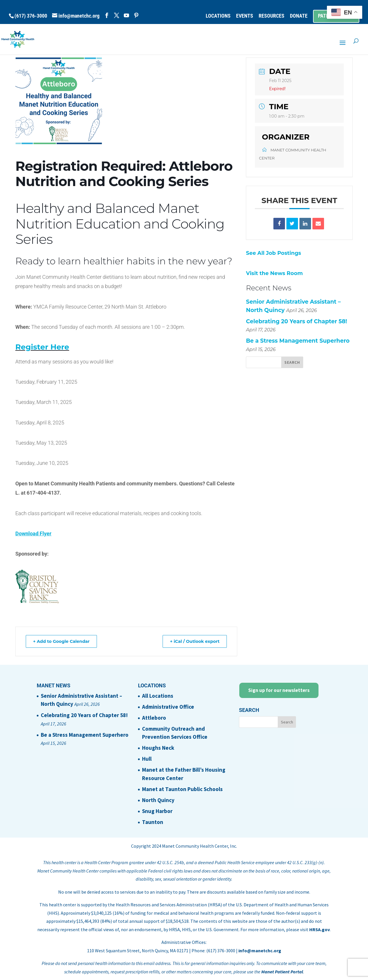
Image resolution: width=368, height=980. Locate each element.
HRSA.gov (320, 929)
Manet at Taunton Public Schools (182, 789)
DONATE (299, 16)
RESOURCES (272, 16)
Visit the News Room (274, 273)
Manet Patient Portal (282, 972)
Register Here (42, 347)
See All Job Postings (273, 253)
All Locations (158, 696)
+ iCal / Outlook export (193, 641)
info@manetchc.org (260, 951)
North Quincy (158, 800)
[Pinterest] (136, 15)
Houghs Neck (158, 748)
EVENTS (245, 16)
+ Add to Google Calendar (63, 641)
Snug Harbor (157, 811)
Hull (147, 759)
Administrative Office (168, 707)
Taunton (153, 822)
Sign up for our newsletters (279, 690)
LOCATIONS (218, 16)
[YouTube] (126, 15)
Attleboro (154, 718)
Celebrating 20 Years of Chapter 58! (296, 321)
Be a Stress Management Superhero (298, 341)
